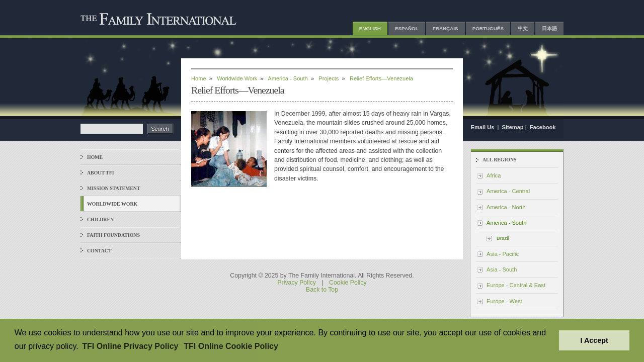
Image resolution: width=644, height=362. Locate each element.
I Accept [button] (594, 340)
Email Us (484, 127)
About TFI (101, 173)
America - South (288, 78)
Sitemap (513, 127)
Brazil (503, 238)
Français (446, 28)
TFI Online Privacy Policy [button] (130, 346)
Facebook (543, 127)
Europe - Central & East (516, 285)
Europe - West (504, 301)
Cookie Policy (348, 283)
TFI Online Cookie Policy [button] (231, 346)
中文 (523, 28)
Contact (99, 251)
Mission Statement (113, 188)
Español (407, 28)
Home (95, 157)
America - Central (508, 191)
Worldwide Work (112, 204)
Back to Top (322, 290)
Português (488, 28)
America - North (506, 207)
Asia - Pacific (503, 254)
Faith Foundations (113, 235)
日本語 (549, 28)
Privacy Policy (297, 283)
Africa (494, 175)
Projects (329, 78)
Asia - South (502, 269)
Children (100, 219)
